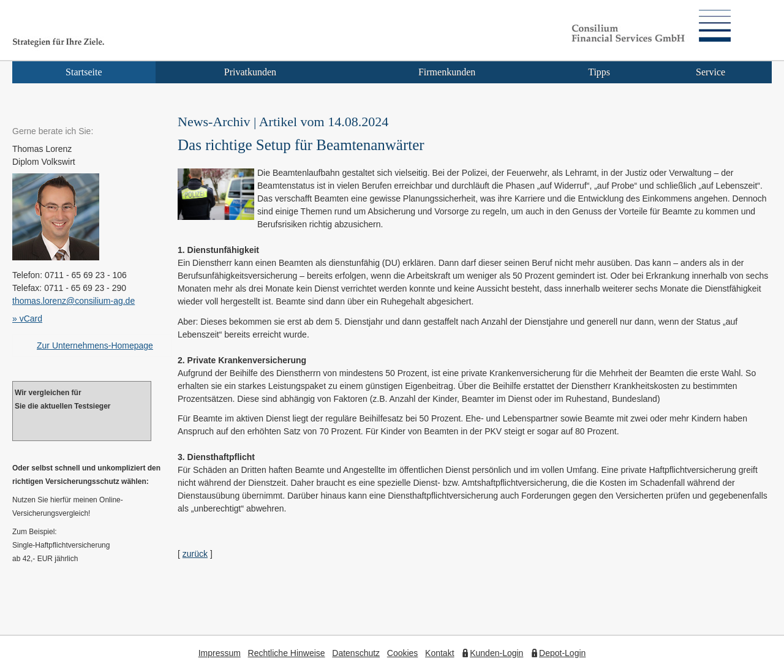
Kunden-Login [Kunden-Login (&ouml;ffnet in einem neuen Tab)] (496, 653)
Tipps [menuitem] (599, 72)
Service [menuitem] (710, 72)
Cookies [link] (403, 653)
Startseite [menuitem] (84, 72)
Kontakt (439, 653)
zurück (195, 554)
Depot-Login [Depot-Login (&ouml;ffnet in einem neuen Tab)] (562, 653)
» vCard (27, 319)
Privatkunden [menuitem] (250, 72)
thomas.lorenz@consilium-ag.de (73, 301)
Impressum (220, 653)
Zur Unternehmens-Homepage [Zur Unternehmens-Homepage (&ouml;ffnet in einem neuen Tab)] (95, 345)
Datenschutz (356, 653)
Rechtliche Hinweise (287, 653)
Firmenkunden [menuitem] (447, 72)
